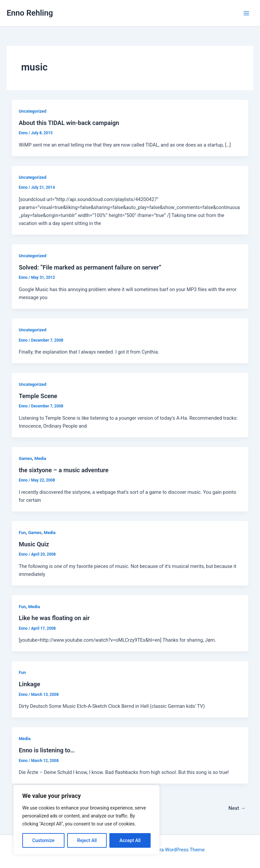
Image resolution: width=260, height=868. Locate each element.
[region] (86, 820)
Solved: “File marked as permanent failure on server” (90, 267)
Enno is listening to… (47, 750)
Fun (22, 533)
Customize (43, 840)
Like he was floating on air (54, 618)
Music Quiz (34, 544)
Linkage (29, 684)
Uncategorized (32, 111)
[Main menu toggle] (246, 13)
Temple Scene (38, 396)
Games (25, 458)
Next (237, 808)
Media (40, 458)
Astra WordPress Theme (178, 850)
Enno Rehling (30, 13)
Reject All (87, 840)
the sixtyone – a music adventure (64, 470)
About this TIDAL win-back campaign (69, 123)
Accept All (130, 840)
